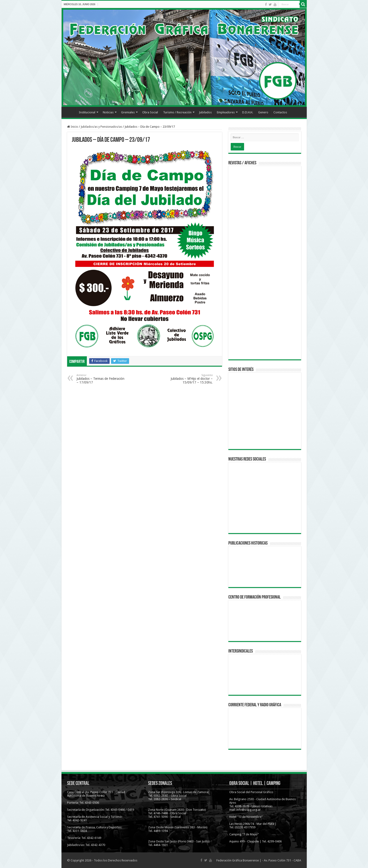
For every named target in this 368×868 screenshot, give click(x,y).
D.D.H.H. (248, 112)
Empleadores (226, 112)
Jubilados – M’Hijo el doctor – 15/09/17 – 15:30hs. (189, 379)
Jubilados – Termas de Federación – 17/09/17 (101, 379)
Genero (263, 112)
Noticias (108, 112)
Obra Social (150, 112)
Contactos (280, 112)
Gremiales (128, 112)
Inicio (70, 112)
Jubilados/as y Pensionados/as (101, 127)
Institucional (87, 112)
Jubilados (205, 112)
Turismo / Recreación (177, 112)
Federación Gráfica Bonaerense (238, 860)
